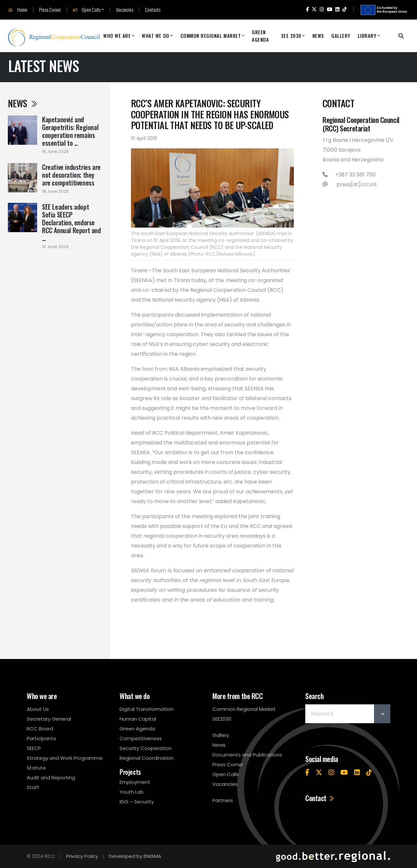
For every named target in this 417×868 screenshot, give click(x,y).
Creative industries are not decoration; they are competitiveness (71, 175)
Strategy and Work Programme (65, 758)
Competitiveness (141, 738)
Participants (41, 738)
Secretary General (49, 719)
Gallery (341, 36)
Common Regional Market (211, 36)
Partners (223, 800)
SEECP (34, 748)
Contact (320, 798)
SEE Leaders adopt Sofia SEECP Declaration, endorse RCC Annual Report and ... (72, 222)
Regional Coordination (147, 758)
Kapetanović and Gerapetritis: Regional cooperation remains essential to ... (70, 131)
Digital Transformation (147, 709)
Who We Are (117, 36)
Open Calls (86, 10)
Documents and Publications (247, 755)
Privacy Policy (82, 856)
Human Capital (138, 719)
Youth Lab (132, 792)
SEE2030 (222, 719)
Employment (135, 782)
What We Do (155, 36)
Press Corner (50, 10)
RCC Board (40, 729)
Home (18, 10)
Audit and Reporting (51, 778)
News (318, 36)
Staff (33, 787)
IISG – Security (137, 802)
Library (367, 36)
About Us (38, 709)
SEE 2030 (291, 36)
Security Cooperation (146, 748)
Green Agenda (260, 36)
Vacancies (125, 10)
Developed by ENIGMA (135, 856)
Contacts (153, 10)
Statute (36, 768)
